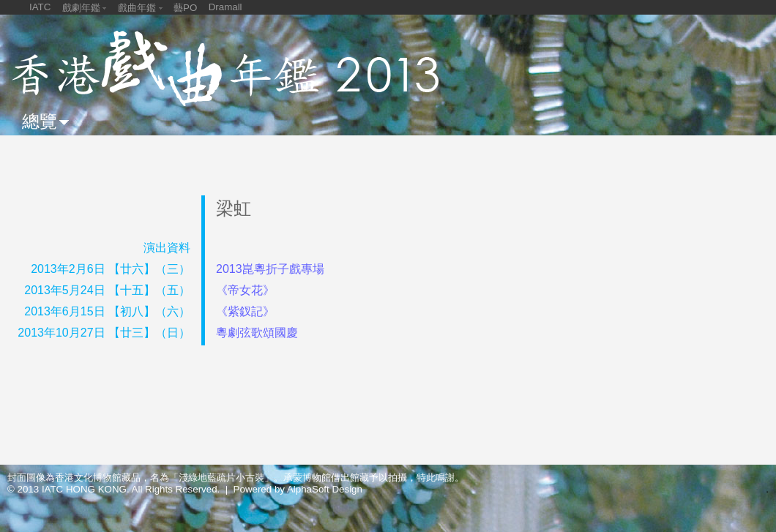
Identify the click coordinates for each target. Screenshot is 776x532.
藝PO (185, 8)
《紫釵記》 (245, 311)
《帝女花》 (245, 290)
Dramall (225, 7)
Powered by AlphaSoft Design (298, 489)
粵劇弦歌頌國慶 (257, 333)
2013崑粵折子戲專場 (270, 269)
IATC (40, 7)
